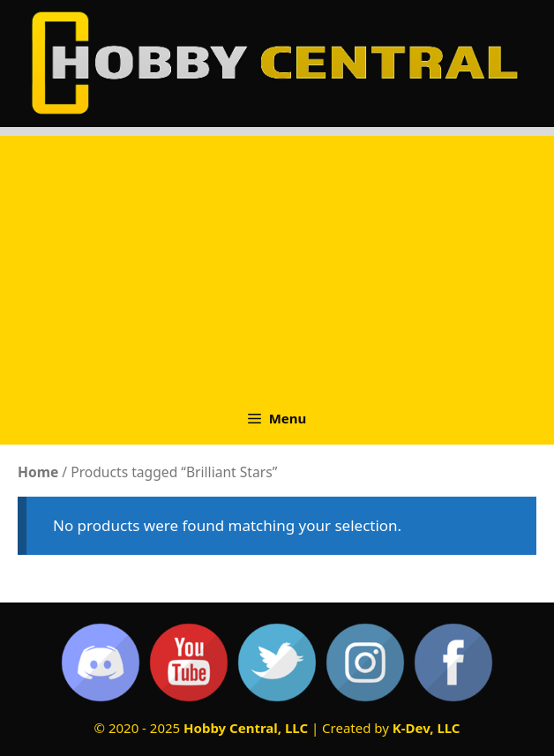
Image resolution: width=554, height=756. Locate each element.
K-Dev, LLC (427, 728)
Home (38, 472)
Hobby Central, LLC (246, 728)
